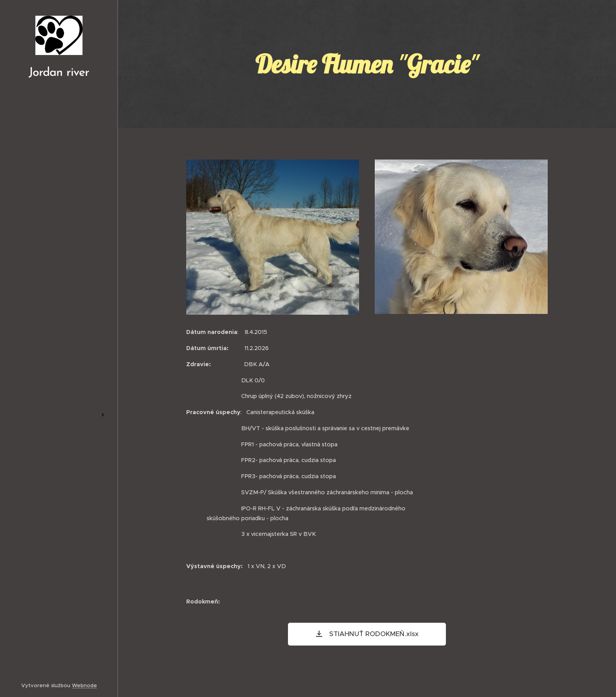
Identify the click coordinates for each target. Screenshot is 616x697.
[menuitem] (59, 319)
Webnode (84, 685)
